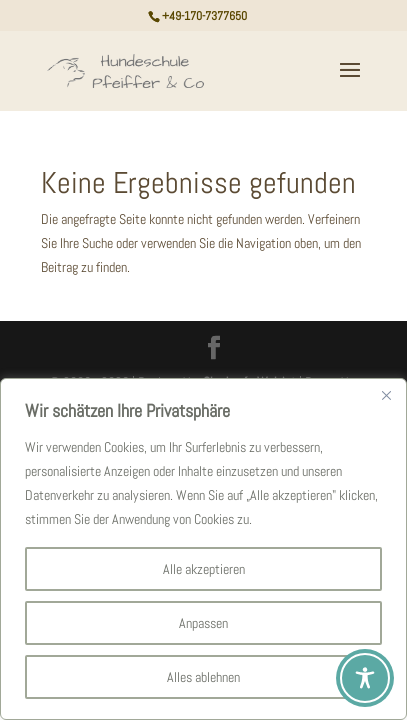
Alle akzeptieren (204, 569)
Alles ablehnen (203, 677)
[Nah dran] (386, 395)
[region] (203, 549)
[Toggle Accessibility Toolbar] (365, 678)
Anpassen (203, 623)
